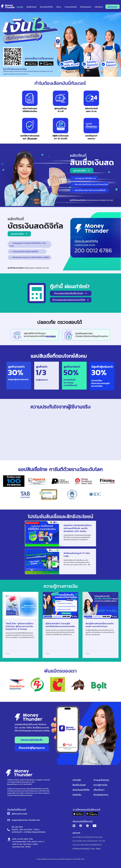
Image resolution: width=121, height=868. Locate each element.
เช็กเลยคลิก (32, 139)
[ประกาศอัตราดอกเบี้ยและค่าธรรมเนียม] (87, 837)
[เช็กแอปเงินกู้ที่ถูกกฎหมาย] (32, 748)
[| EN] (103, 841)
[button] (71, 7)
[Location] (9, 839)
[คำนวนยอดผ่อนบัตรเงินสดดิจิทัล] (71, 300)
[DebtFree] (58, 71)
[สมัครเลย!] (113, 7)
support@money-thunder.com (26, 820)
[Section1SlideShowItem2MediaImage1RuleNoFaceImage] (60, 71)
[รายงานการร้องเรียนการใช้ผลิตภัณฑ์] (87, 845)
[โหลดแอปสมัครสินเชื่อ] (32, 740)
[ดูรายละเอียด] (82, 171)
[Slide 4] (65, 71)
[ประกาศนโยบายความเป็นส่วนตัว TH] (87, 841)
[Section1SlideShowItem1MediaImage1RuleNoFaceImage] (56, 71)
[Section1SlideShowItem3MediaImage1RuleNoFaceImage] (63, 71)
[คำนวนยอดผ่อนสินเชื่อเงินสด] (71, 293)
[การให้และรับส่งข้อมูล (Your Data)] (87, 849)
